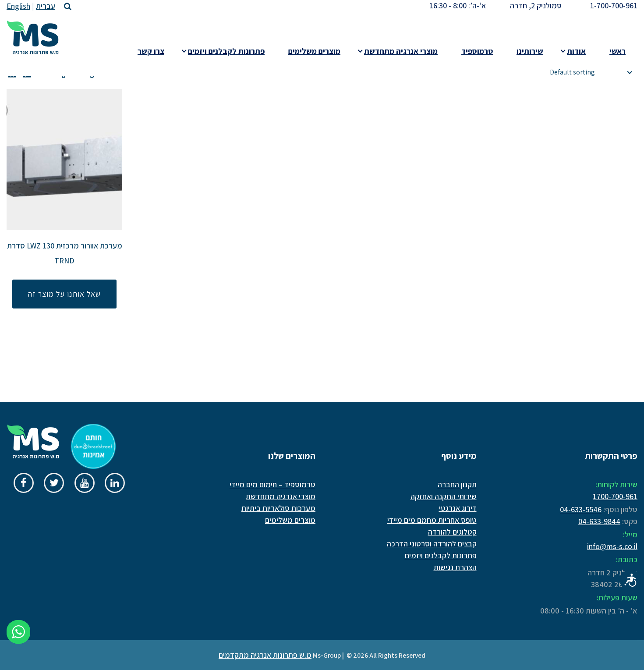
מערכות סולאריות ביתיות (278, 508)
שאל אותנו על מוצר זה (64, 294)
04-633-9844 (599, 521)
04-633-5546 (581, 509)
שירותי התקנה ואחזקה (444, 496)
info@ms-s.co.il (612, 546)
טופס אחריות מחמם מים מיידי (432, 520)
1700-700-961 (615, 496)
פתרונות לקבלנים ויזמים (441, 555)
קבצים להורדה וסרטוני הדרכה (432, 544)
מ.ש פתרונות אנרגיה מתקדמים (265, 655)
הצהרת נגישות (455, 567)
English (18, 6)
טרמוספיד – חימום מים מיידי (272, 484)
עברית (46, 6)
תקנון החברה (457, 484)
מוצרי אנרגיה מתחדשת (281, 496)
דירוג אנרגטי (458, 508)
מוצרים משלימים (290, 520)
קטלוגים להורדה (452, 532)
